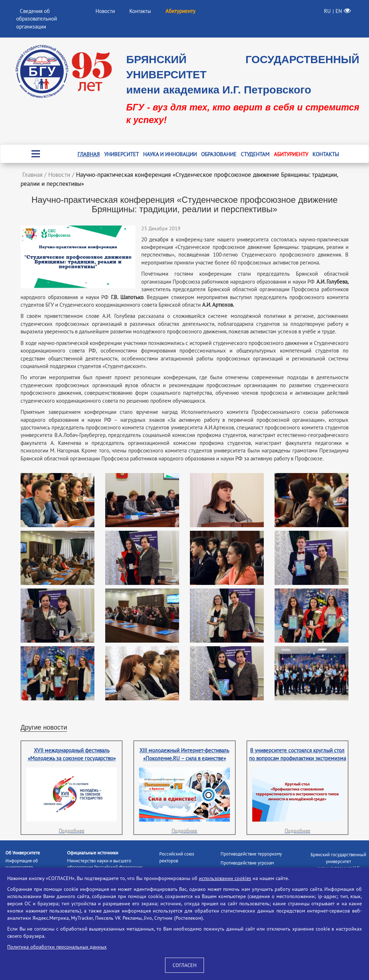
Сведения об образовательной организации (37, 19)
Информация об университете (22, 864)
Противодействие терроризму (251, 854)
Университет (121, 154)
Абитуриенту (291, 154)
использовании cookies (225, 878)
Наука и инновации (170, 154)
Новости (105, 11)
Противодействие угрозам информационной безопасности (253, 866)
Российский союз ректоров (177, 857)
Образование (219, 154)
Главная (89, 154)
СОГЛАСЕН (184, 965)
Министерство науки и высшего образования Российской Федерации (105, 864)
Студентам (255, 154)
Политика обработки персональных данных (57, 947)
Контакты (140, 11)
